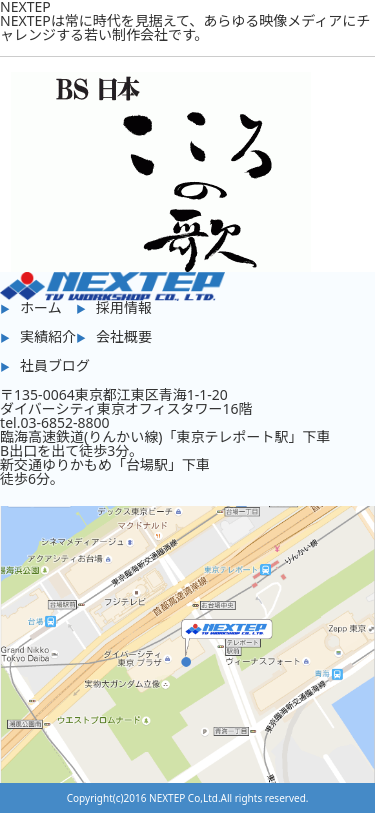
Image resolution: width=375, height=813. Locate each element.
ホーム (41, 307)
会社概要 (124, 336)
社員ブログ (55, 365)
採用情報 (124, 307)
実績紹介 (48, 336)
